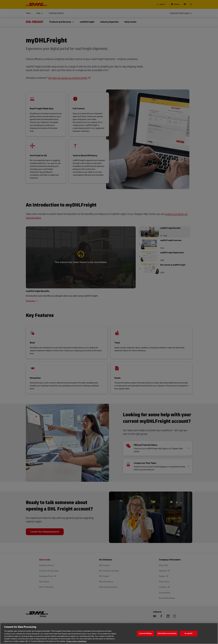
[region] (109, 633)
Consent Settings (145, 633)
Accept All (189, 633)
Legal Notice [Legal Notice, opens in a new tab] (82, 641)
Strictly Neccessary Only (167, 633)
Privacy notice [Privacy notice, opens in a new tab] (72, 641)
